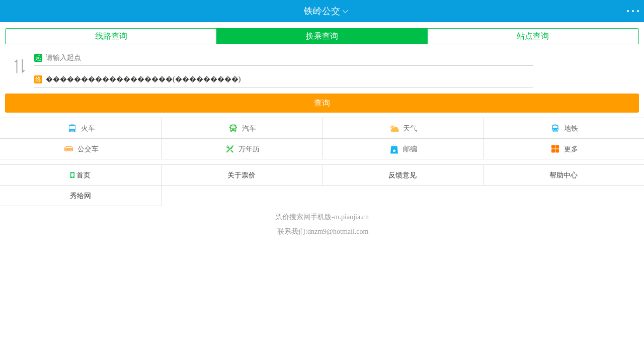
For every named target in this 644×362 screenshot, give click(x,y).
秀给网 (80, 196)
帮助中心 (563, 175)
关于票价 (242, 175)
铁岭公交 (322, 11)
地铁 (563, 128)
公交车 (80, 149)
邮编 (403, 149)
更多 (563, 149)
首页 (80, 175)
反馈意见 (403, 175)
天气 (403, 128)
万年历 (242, 149)
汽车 (242, 128)
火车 (80, 128)
